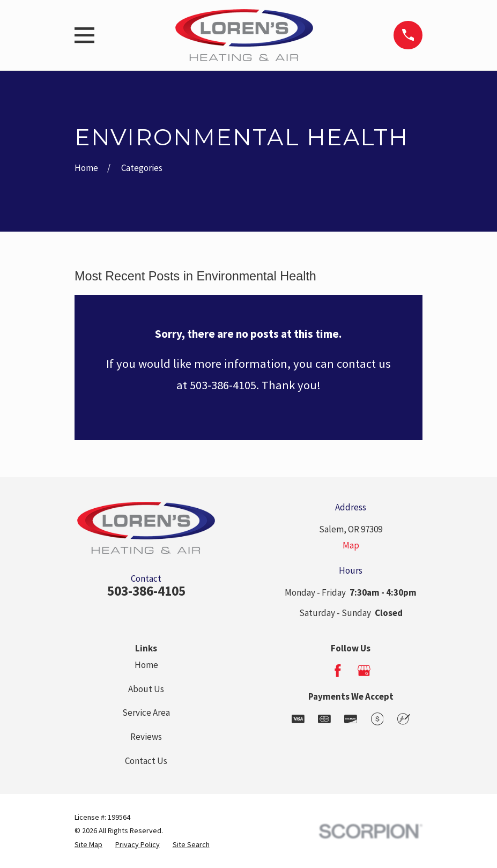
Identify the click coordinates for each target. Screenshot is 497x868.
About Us (146, 689)
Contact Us (146, 761)
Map (351, 545)
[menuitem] (88, 845)
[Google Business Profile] (364, 671)
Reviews (146, 737)
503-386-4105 (146, 591)
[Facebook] (338, 671)
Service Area (146, 713)
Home (146, 665)
